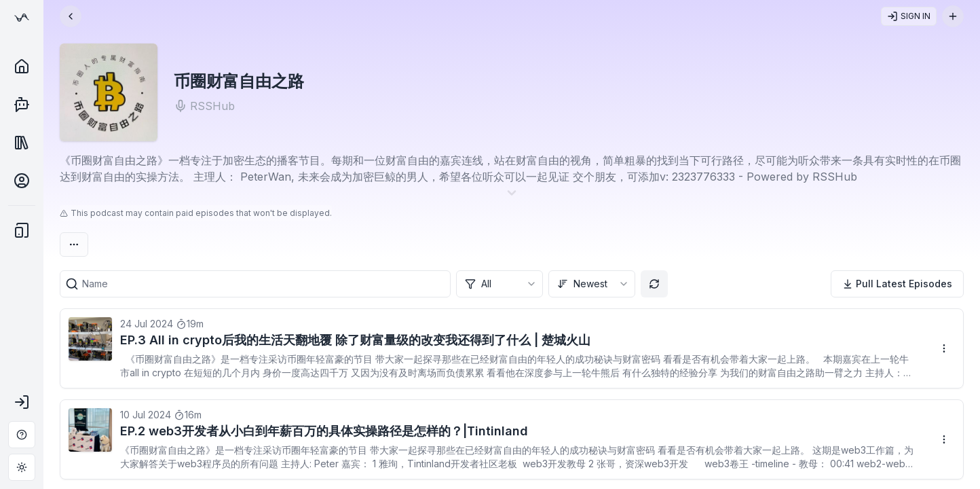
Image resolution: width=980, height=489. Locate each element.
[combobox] (500, 284)
